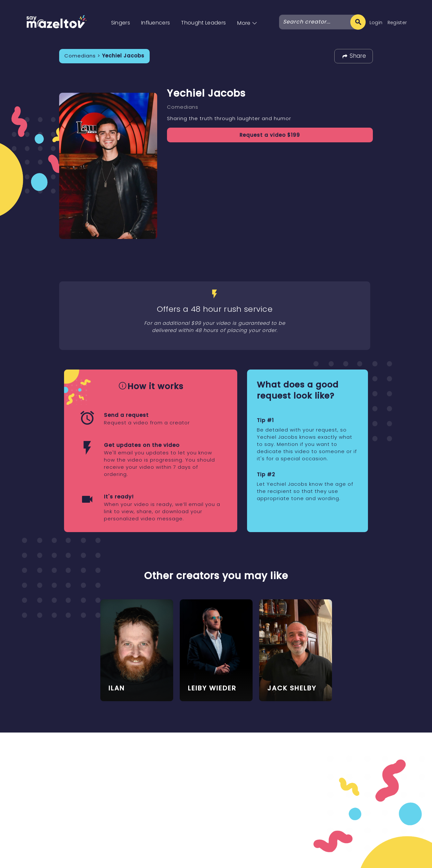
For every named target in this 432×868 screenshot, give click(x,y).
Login (376, 23)
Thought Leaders (203, 23)
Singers (121, 23)
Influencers (156, 23)
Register (397, 23)
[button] (247, 16)
